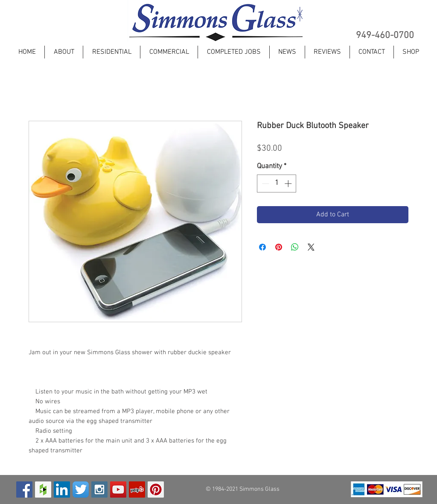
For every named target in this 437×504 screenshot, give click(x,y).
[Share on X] (311, 247)
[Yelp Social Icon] (137, 489)
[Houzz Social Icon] (43, 489)
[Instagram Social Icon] (99, 489)
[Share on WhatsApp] (295, 247)
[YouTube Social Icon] (118, 489)
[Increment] (289, 184)
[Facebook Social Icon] (24, 489)
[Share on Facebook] (262, 247)
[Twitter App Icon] (81, 489)
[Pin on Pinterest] (279, 247)
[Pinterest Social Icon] (156, 489)
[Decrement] (265, 184)
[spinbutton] (277, 184)
